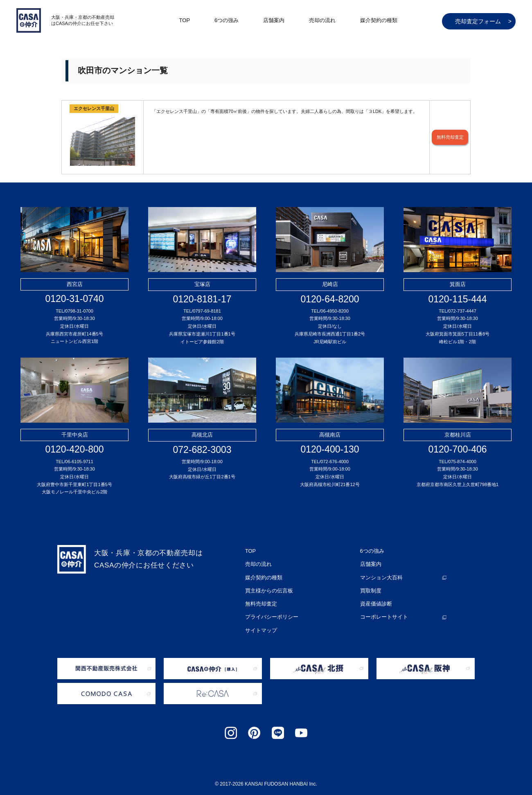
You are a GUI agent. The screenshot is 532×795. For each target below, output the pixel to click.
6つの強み (227, 20)
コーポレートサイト (382, 608)
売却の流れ (322, 20)
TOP (185, 20)
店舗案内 (274, 20)
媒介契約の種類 (379, 20)
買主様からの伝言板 (267, 586)
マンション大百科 (380, 574)
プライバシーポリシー (270, 608)
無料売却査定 (450, 137)
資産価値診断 (375, 597)
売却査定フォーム (483, 21)
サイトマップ (260, 620)
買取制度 (370, 586)
